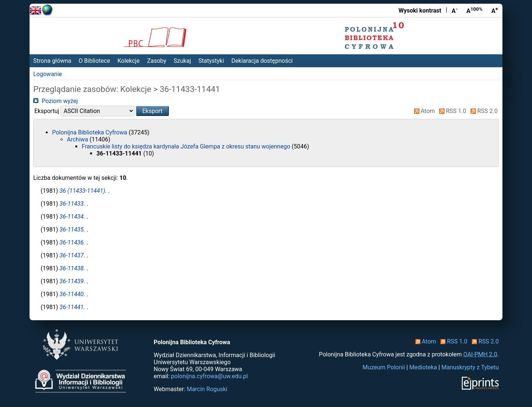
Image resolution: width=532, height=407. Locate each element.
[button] (152, 111)
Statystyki (211, 61)
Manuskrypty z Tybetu (470, 367)
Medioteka (423, 367)
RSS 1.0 (451, 111)
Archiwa (78, 139)
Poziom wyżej (56, 101)
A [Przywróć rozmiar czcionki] (474, 10)
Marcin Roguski (207, 389)
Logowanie (48, 74)
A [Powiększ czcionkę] (495, 10)
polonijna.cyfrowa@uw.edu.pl (209, 376)
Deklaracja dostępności (262, 61)
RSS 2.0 (483, 111)
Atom (423, 111)
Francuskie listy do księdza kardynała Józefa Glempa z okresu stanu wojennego (187, 146)
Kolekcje (129, 61)
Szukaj (182, 61)
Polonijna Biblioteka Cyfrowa (90, 132)
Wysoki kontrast (420, 11)
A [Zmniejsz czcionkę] (454, 10)
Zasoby (157, 61)
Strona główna (52, 61)
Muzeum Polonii (384, 367)
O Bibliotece (94, 61)
